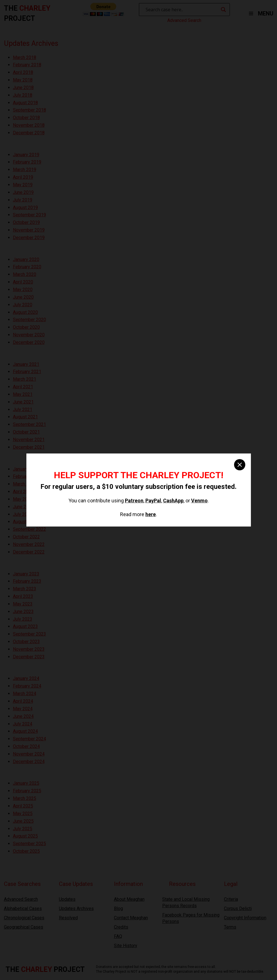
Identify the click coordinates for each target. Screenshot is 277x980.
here (151, 514)
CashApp (173, 501)
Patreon (134, 501)
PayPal (153, 501)
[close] (240, 465)
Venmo (199, 501)
